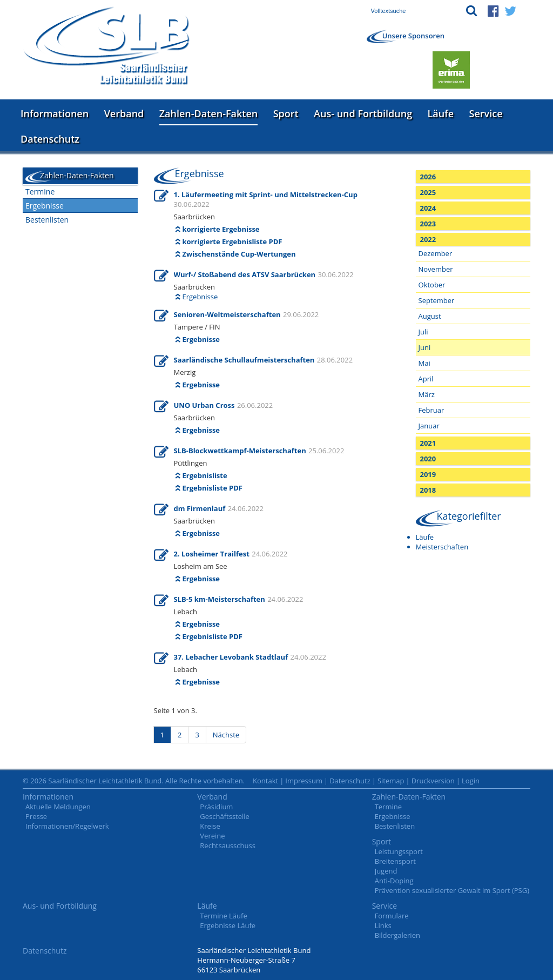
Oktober (432, 285)
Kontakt (265, 781)
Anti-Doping (394, 881)
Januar (429, 426)
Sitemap (391, 781)
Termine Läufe (223, 916)
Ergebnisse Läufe (228, 925)
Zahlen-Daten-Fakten (208, 113)
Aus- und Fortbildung (363, 113)
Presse (36, 816)
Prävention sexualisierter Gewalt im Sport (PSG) (452, 890)
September (437, 300)
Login (471, 781)
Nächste (226, 735)
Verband (124, 113)
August (430, 316)
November (436, 269)
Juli (423, 332)
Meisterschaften (442, 547)
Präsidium (216, 807)
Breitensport (395, 861)
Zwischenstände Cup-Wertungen (239, 254)
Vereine (212, 836)
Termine (40, 192)
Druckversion (433, 781)
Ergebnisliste (205, 475)
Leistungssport (399, 851)
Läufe (441, 113)
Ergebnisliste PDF (213, 488)
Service (486, 113)
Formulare (392, 916)
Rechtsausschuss (228, 845)
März (427, 394)
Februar (431, 410)
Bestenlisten (47, 220)
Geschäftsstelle (225, 816)
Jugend (386, 871)
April (426, 379)
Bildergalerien (397, 935)
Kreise (210, 826)
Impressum (304, 781)
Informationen (55, 113)
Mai (424, 363)
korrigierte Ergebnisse (221, 229)
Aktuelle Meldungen (58, 807)
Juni (425, 347)
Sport (286, 113)
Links (383, 925)
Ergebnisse (45, 206)
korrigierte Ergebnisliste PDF (232, 241)
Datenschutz (50, 139)
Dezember (436, 253)
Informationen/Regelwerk (67, 826)
